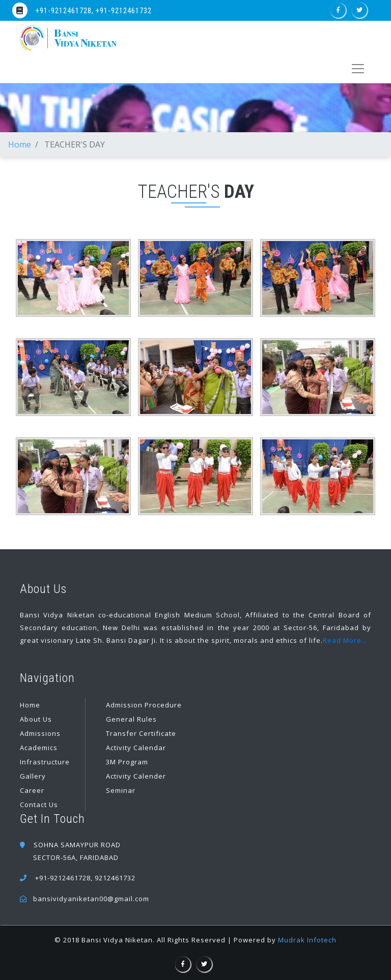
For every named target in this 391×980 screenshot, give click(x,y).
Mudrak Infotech (307, 940)
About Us (36, 719)
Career (32, 790)
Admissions (40, 733)
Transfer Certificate (141, 733)
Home (20, 144)
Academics (39, 748)
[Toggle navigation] (358, 69)
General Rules (131, 719)
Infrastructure (45, 762)
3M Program (127, 762)
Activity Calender (136, 776)
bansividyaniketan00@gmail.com (91, 899)
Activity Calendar (136, 748)
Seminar (121, 790)
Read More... (345, 640)
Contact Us (39, 805)
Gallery (33, 776)
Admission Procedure (144, 705)
